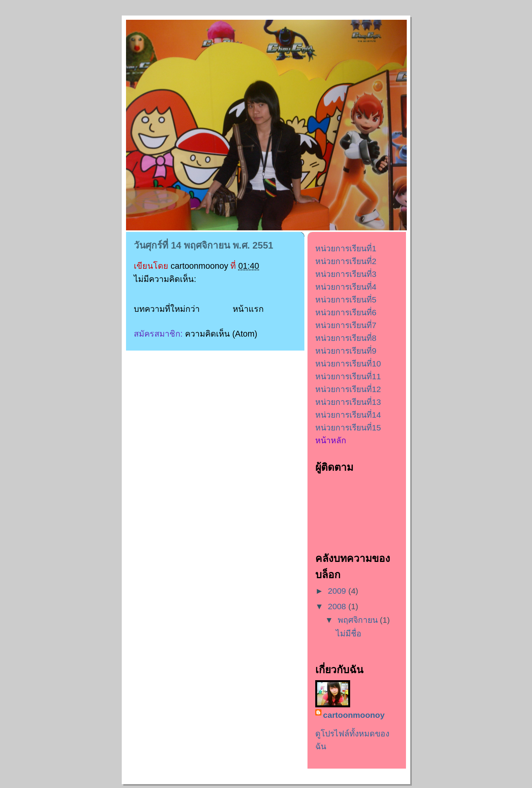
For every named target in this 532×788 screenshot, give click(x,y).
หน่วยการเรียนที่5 (346, 300)
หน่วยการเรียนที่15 (348, 428)
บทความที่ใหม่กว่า (167, 309)
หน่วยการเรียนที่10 (348, 364)
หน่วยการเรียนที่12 (348, 389)
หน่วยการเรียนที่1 (346, 248)
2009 (338, 591)
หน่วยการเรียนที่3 (346, 274)
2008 (338, 606)
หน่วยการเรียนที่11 (348, 376)
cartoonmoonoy (354, 715)
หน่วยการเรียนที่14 (348, 415)
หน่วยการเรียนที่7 (346, 325)
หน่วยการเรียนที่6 (346, 312)
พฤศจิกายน (359, 620)
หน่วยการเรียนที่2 (346, 261)
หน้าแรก (248, 309)
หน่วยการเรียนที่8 (346, 338)
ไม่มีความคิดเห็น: (166, 279)
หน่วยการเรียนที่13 (348, 402)
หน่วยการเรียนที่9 (346, 351)
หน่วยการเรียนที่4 (346, 287)
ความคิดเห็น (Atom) (221, 334)
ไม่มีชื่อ (349, 633)
